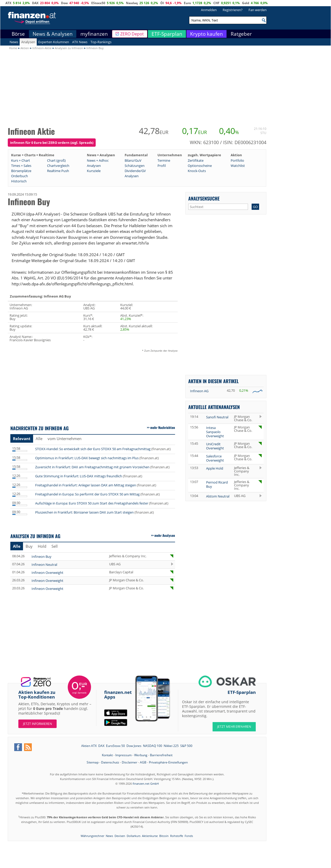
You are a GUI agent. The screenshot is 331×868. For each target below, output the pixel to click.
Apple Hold (215, 468)
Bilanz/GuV (133, 160)
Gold (246, 3)
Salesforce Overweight (215, 458)
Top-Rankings (101, 42)
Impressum (123, 755)
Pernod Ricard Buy (217, 484)
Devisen (120, 836)
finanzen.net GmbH (146, 784)
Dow (64, 3)
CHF (216, 3)
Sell (55, 546)
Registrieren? (233, 10)
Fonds (189, 836)
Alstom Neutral (218, 496)
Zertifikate (196, 160)
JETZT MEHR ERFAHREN (234, 727)
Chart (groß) (56, 160)
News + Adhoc (98, 160)
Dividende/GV (135, 171)
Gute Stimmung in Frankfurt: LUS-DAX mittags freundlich (79, 476)
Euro (187, 3)
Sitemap (93, 762)
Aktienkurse (150, 836)
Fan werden (258, 10)
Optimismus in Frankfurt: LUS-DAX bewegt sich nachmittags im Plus (87, 458)
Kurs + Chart (21, 160)
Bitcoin (164, 836)
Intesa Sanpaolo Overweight (215, 432)
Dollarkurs (134, 836)
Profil (162, 166)
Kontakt (107, 755)
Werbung (141, 755)
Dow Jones (134, 746)
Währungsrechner (92, 836)
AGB (143, 762)
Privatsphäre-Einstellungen (168, 762)
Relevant (22, 439)
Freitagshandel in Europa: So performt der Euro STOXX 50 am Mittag (87, 494)
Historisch (19, 181)
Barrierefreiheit (161, 755)
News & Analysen (53, 34)
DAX (35, 3)
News (14, 42)
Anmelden (209, 10)
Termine (164, 160)
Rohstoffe (177, 836)
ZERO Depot (132, 34)
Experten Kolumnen (54, 42)
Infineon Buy (42, 557)
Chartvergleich (58, 166)
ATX (8, 3)
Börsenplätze (21, 171)
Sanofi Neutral (217, 417)
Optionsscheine (200, 166)
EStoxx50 (98, 3)
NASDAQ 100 (153, 746)
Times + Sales (21, 166)
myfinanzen (94, 34)
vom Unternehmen (65, 439)
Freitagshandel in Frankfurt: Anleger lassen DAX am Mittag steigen (86, 485)
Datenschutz (110, 762)
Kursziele (94, 171)
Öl (162, 3)
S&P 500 (186, 746)
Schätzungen (135, 166)
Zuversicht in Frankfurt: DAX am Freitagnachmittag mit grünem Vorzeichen (92, 467)
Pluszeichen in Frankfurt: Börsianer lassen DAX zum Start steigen (84, 512)
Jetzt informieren (37, 724)
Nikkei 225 (171, 746)
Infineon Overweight (47, 573)
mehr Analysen (165, 535)
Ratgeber (241, 34)
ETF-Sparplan (167, 34)
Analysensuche (204, 198)
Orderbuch (20, 176)
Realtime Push (58, 171)
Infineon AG (199, 391)
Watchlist (238, 166)
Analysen (28, 42)
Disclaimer (130, 762)
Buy (29, 546)
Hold (42, 546)
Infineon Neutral (44, 565)
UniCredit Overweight (215, 446)
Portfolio (237, 160)
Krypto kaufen (206, 34)
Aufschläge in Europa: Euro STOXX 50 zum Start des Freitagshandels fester (92, 503)
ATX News (80, 42)
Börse (18, 34)
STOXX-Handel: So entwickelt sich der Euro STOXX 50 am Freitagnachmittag (93, 449)
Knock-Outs (197, 171)
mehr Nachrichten (163, 427)
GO (255, 207)
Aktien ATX (89, 746)
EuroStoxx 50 (115, 746)
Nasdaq (132, 3)
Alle (39, 439)
